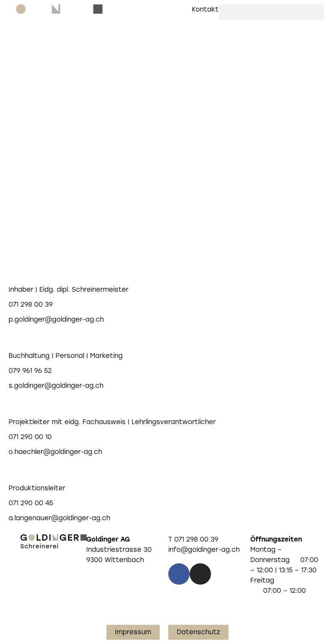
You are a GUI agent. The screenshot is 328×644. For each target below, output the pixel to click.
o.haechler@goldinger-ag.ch (55, 452)
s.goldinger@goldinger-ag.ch (56, 386)
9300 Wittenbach (115, 560)
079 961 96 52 (30, 371)
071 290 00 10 (30, 437)
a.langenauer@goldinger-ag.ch (59, 518)
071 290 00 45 (31, 503)
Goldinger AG (108, 539)
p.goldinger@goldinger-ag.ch (56, 319)
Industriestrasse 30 (119, 550)
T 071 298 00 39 (193, 539)
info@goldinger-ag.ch (204, 550)
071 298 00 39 (31, 304)
